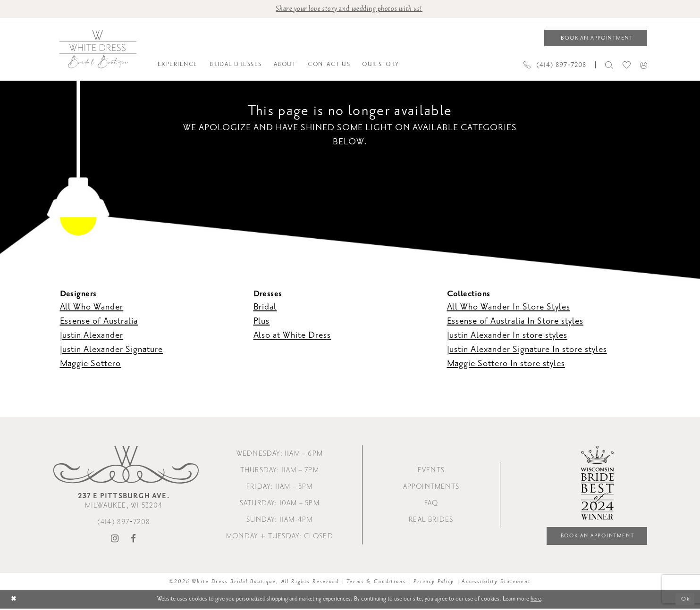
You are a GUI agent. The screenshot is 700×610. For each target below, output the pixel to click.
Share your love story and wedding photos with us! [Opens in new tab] (349, 9)
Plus (262, 321)
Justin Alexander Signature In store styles (527, 350)
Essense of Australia (99, 321)
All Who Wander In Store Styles (509, 307)
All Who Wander (92, 307)
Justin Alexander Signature (111, 350)
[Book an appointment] (596, 38)
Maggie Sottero (91, 364)
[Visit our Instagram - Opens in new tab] (115, 540)
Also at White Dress (292, 335)
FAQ (431, 505)
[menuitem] (177, 66)
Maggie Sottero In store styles (506, 364)
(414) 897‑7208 (124, 523)
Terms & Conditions (376, 583)
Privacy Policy (434, 583)
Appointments (431, 488)
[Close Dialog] (14, 601)
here (536, 600)
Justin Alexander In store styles (507, 335)
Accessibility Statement (496, 583)
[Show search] (609, 65)
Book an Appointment (595, 537)
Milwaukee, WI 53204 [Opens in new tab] (124, 502)
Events (431, 472)
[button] (644, 66)
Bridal (265, 307)
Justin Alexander (92, 335)
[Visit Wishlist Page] (627, 65)
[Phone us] (555, 65)
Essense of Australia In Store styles (515, 321)
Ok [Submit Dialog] (685, 600)
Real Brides (431, 521)
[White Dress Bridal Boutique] (97, 50)
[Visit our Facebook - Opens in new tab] (134, 540)
